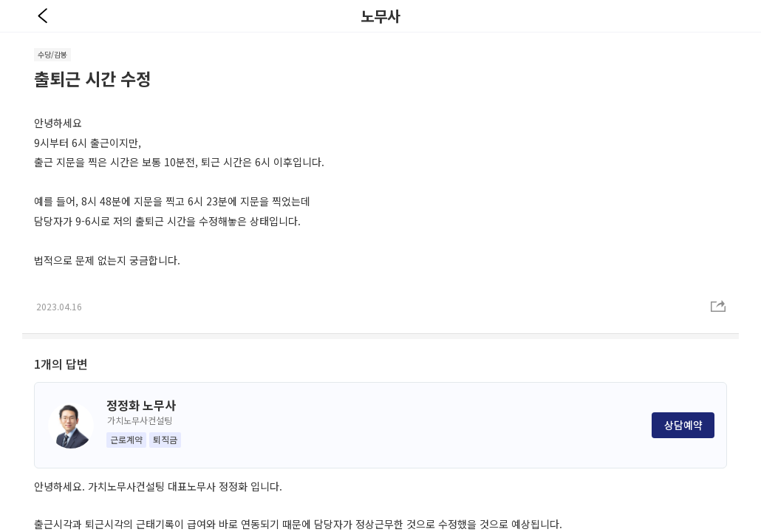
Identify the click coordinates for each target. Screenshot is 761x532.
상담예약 (683, 425)
